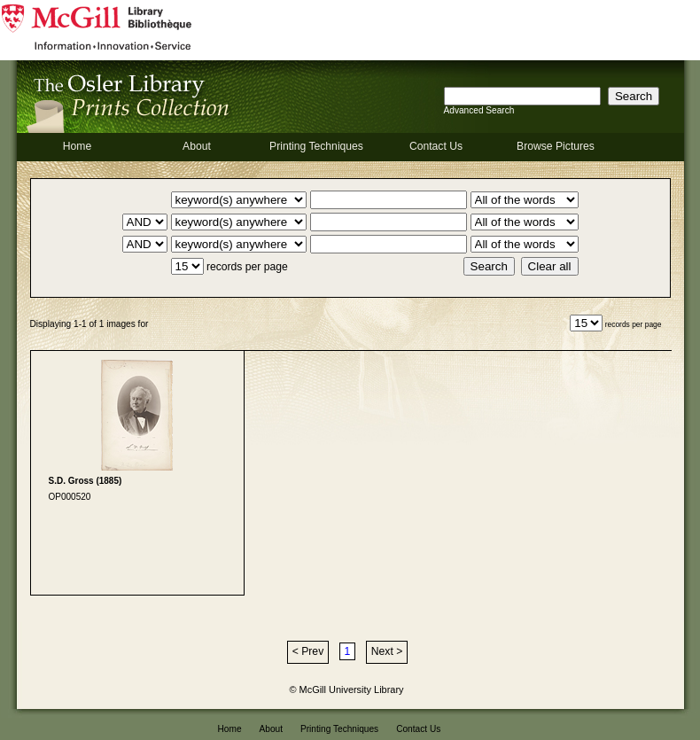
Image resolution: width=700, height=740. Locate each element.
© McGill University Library (347, 689)
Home (77, 146)
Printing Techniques (316, 146)
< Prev (308, 651)
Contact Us (436, 146)
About (197, 146)
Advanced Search (479, 110)
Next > (387, 651)
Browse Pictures (556, 146)
